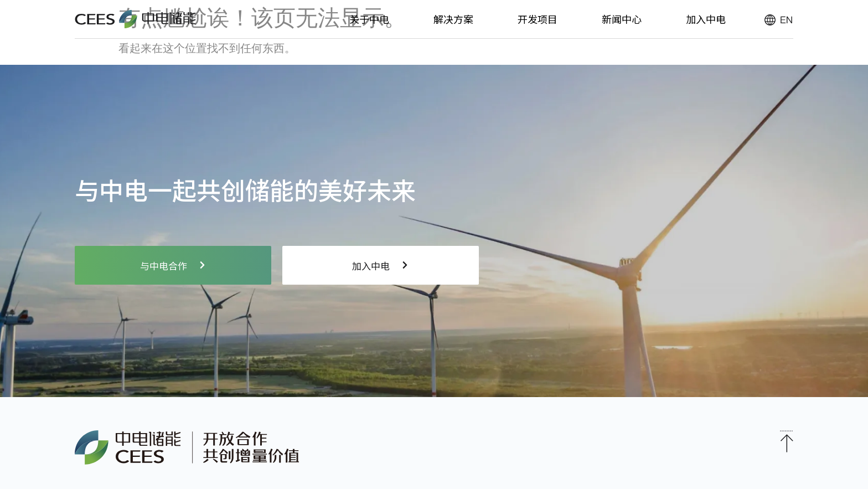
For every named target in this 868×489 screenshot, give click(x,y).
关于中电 (369, 19)
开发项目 (538, 19)
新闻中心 (622, 19)
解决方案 (453, 19)
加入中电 (706, 19)
